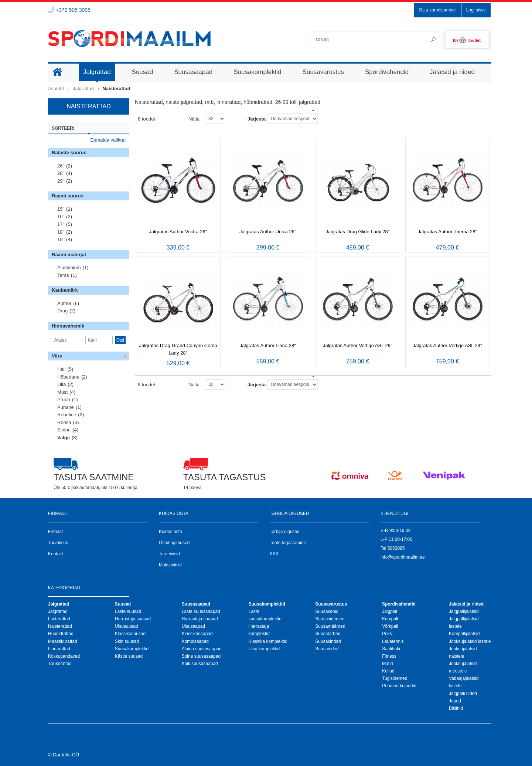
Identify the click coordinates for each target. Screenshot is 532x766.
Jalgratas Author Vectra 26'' (178, 232)
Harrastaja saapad (200, 619)
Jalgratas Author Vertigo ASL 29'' (358, 345)
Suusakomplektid (132, 649)
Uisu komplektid (264, 649)
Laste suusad (128, 611)
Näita (194, 119)
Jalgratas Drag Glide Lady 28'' (357, 232)
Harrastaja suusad (133, 619)
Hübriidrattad (61, 634)
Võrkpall (390, 626)
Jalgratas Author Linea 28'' (268, 345)
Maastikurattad (63, 641)
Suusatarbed (328, 634)
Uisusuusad (127, 626)
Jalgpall (390, 611)
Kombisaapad (195, 641)
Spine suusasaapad (201, 656)
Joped (455, 701)
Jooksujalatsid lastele (470, 641)
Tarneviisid (169, 554)
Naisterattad (60, 626)
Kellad (388, 671)
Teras (63, 275)
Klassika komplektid (268, 641)
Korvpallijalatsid (464, 634)
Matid (387, 664)
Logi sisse (476, 10)
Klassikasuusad (130, 634)
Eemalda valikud (108, 140)
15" (61, 209)
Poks (387, 634)
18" (61, 232)
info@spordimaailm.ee (403, 557)
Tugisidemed (395, 678)
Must (62, 392)
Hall (61, 369)
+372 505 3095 (73, 10)
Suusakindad (328, 641)
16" (61, 216)
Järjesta (257, 119)
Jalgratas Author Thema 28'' (448, 232)
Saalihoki (391, 649)
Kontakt (56, 554)
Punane (66, 407)
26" (61, 166)
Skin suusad (127, 641)
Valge (64, 438)
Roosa (64, 422)
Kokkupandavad (64, 656)
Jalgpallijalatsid (464, 611)
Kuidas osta (170, 532)
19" (61, 239)
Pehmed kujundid (399, 686)
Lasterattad (59, 619)
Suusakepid (327, 611)
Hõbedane (68, 377)
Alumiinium (69, 267)
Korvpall (390, 619)
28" (61, 173)
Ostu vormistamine (437, 10)
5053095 (396, 548)
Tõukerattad (60, 664)
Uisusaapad (193, 626)
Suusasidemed (330, 619)
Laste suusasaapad (201, 611)
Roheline (67, 415)
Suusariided (327, 649)
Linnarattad (59, 649)
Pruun (64, 399)
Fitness (389, 656)
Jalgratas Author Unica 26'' (268, 232)
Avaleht (56, 89)
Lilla (62, 384)
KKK (274, 554)
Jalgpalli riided (463, 694)
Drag (62, 311)
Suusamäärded (330, 626)
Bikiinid (456, 708)
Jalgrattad (83, 89)
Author (64, 303)
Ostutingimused (174, 543)
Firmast (55, 532)
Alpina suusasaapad (202, 649)
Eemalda (126, 356)
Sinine (64, 430)
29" (61, 181)
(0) (467, 40)
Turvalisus (58, 543)
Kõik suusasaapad (200, 664)
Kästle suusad (129, 656)
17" (61, 224)
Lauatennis (393, 641)
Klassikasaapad (197, 634)
